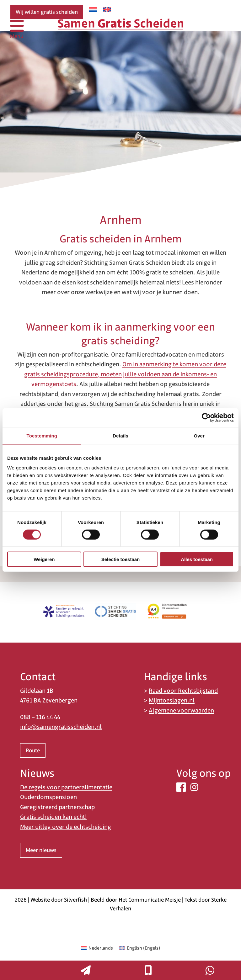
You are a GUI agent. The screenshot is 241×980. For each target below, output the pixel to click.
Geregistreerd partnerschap (57, 807)
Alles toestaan (197, 559)
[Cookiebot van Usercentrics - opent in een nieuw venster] (206, 417)
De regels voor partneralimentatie (66, 787)
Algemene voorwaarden (181, 710)
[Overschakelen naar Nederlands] (93, 10)
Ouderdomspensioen (48, 797)
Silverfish (75, 900)
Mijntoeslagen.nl (172, 700)
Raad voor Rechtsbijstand (183, 691)
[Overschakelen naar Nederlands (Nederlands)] (97, 948)
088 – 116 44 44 (40, 717)
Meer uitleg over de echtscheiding (66, 827)
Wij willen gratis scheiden (47, 12)
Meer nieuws (41, 850)
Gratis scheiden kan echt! (53, 817)
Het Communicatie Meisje (150, 900)
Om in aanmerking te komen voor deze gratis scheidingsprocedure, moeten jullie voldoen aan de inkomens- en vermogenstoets (125, 374)
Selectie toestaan (121, 559)
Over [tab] (199, 435)
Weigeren (44, 559)
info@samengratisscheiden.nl (61, 727)
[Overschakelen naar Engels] (107, 10)
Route (33, 750)
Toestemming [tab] (42, 435)
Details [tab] (120, 435)
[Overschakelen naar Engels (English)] (140, 948)
